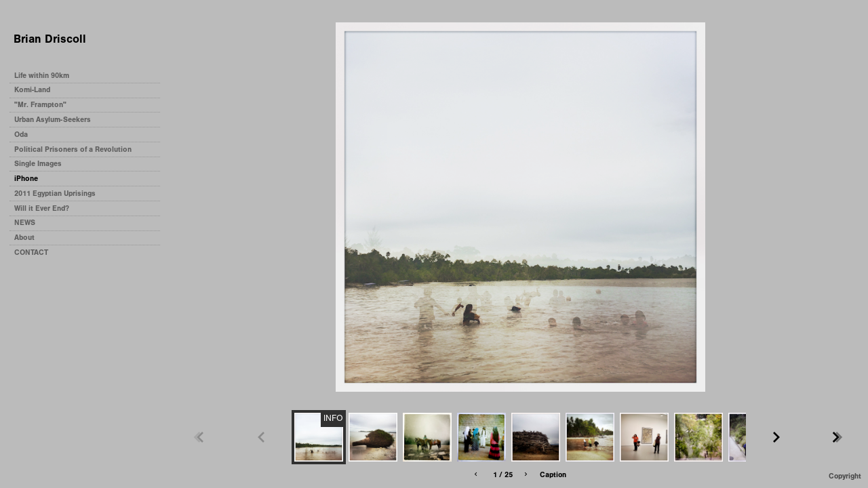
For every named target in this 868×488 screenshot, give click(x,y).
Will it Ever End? (42, 208)
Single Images (38, 164)
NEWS (25, 223)
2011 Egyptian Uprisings (55, 194)
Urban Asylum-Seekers (53, 120)
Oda (21, 135)
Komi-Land (32, 90)
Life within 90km (42, 76)
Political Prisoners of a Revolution (73, 149)
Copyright (845, 476)
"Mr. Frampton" (40, 105)
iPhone (26, 179)
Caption (553, 475)
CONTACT (31, 252)
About (24, 238)
